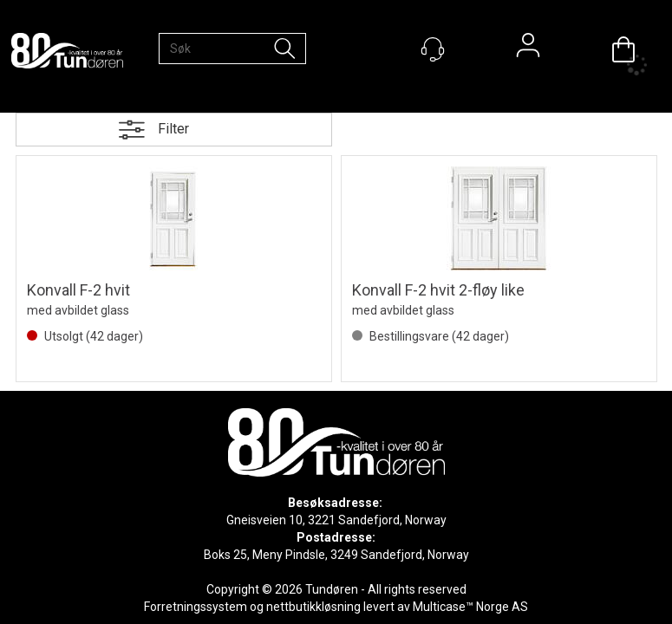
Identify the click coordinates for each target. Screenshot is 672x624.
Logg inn (528, 49)
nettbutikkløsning (313, 607)
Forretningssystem (196, 607)
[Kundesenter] (433, 49)
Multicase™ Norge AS (470, 607)
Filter (173, 129)
